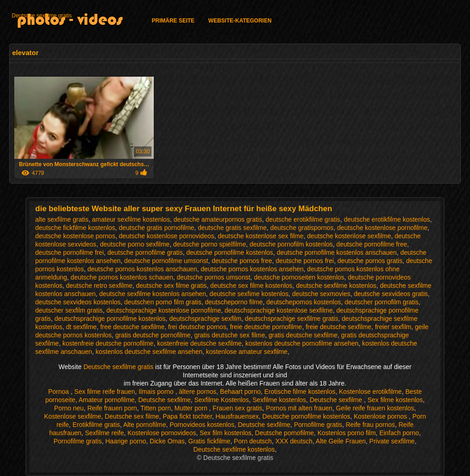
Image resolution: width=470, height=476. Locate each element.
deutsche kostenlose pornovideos (167, 236)
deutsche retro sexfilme (99, 286)
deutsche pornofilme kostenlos (230, 252)
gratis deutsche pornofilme (153, 335)
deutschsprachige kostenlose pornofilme (164, 310)
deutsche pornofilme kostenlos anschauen (337, 252)
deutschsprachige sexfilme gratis (292, 319)
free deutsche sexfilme (132, 327)
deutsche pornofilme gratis (145, 252)
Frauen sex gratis (237, 408)
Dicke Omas (167, 441)
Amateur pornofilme (106, 400)
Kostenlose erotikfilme (370, 392)
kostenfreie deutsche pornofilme (108, 343)
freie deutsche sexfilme (339, 327)
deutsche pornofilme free (372, 244)
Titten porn (156, 408)
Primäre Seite (173, 21)
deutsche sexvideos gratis (391, 294)
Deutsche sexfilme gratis (42, 16)
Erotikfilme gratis (96, 425)
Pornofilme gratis (318, 425)
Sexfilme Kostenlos (221, 400)
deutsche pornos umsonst (213, 277)
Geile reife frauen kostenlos (375, 408)
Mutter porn (192, 408)
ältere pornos (198, 392)
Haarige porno (126, 441)
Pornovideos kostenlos (202, 425)
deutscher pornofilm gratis (382, 302)
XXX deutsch (294, 441)
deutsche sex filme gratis (171, 286)
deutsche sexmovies (321, 294)
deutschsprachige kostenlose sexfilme (279, 310)
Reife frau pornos (370, 425)
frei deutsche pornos (197, 327)
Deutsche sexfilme (164, 400)
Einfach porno (399, 433)
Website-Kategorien (240, 21)
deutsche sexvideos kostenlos (78, 302)
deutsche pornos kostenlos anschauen (142, 269)
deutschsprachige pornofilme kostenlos (110, 319)
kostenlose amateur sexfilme (247, 352)
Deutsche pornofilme (285, 433)
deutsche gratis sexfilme (232, 228)
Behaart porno (240, 392)
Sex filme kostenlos (395, 400)
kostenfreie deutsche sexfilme (199, 343)
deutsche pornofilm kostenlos (291, 244)
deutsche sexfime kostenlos (249, 294)
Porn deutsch (253, 441)
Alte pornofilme (144, 425)
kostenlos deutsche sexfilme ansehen (149, 352)
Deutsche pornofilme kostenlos (306, 416)
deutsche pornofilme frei (70, 252)
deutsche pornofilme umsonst (166, 261)
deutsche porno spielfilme (210, 244)
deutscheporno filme (234, 302)
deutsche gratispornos (302, 228)
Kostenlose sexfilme (73, 416)
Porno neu (69, 408)
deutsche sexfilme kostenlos (336, 286)
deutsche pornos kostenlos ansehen (252, 269)
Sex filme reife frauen (105, 392)
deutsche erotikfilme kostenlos (387, 219)
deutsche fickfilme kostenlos (75, 228)
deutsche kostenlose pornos (75, 236)
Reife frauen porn (112, 408)
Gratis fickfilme (209, 441)
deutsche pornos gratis (370, 261)
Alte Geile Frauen (341, 441)
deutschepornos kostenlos (304, 302)
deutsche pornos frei (305, 261)
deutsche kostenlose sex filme (261, 236)
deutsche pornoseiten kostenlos (299, 277)
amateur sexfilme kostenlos (131, 219)
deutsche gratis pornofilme (157, 228)
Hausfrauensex (237, 416)
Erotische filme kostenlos (300, 392)
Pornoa (59, 392)
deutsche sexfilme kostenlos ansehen (153, 294)
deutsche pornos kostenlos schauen (122, 277)
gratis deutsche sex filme (229, 335)
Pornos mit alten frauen (299, 408)
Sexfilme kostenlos (279, 400)
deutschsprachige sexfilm (205, 319)
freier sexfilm (393, 327)
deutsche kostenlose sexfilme (349, 236)
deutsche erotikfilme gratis (303, 219)
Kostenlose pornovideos (162, 433)
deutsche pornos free (242, 261)
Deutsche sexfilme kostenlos (234, 449)
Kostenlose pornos (381, 416)
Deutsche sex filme (132, 416)
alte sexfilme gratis (62, 219)
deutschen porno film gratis (163, 302)
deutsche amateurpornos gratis (218, 219)
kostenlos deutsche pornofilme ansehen (302, 343)
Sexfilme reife (104, 433)
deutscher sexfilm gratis (69, 310)
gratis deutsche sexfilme (303, 335)
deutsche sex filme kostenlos (251, 286)
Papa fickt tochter (187, 416)
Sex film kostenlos (226, 433)
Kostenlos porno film (347, 433)
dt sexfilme (81, 327)
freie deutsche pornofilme (266, 327)
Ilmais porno (157, 392)
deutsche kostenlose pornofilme (382, 228)
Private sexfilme (392, 441)
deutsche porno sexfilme (135, 244)
